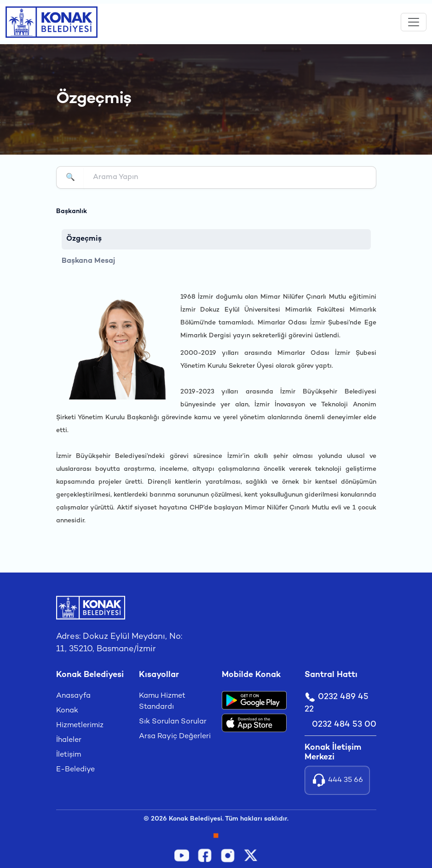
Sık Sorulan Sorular (173, 722)
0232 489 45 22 (337, 703)
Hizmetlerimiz (80, 726)
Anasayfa (73, 696)
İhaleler (69, 740)
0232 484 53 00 (344, 725)
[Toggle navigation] (414, 22)
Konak (67, 711)
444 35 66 (337, 780)
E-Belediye (75, 770)
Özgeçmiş (84, 239)
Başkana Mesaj (88, 261)
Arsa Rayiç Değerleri (175, 737)
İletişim (69, 755)
